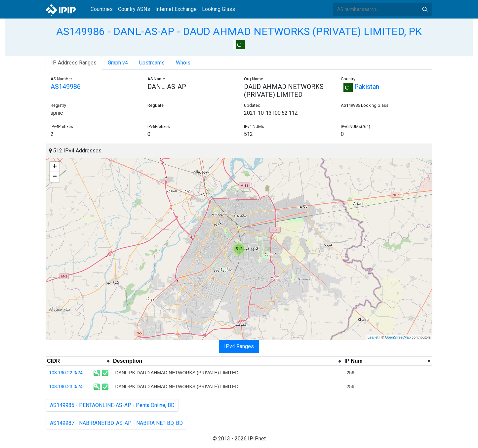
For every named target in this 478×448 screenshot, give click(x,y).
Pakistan (360, 87)
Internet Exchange (176, 9)
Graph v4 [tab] (118, 63)
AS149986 (66, 87)
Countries (102, 9)
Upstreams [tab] (152, 63)
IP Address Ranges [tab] (74, 63)
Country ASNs (134, 9)
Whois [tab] (183, 63)
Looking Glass (219, 9)
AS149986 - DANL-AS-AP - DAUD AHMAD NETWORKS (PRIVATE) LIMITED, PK (239, 31)
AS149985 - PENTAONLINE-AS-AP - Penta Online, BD (112, 405)
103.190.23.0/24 (66, 387)
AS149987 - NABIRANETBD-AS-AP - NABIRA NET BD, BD (116, 423)
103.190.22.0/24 (66, 373)
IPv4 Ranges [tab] (239, 346)
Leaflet (373, 337)
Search (425, 9)
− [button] (55, 177)
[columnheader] (79, 361)
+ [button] (55, 167)
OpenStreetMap (398, 337)
